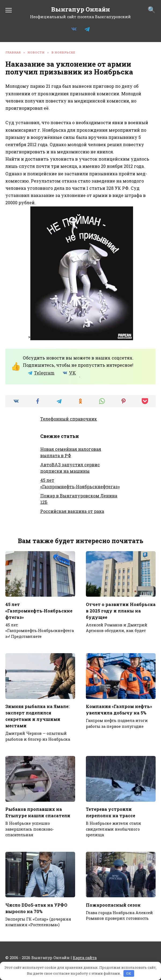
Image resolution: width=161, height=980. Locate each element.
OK (129, 973)
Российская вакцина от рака (72, 511)
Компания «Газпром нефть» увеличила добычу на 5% (119, 710)
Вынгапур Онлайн (81, 9)
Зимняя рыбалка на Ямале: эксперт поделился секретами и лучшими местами (37, 716)
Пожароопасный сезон (113, 905)
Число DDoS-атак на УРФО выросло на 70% (36, 908)
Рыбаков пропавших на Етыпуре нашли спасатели (38, 812)
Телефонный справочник (69, 419)
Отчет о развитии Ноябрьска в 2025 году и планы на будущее (121, 610)
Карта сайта (85, 958)
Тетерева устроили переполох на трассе (111, 812)
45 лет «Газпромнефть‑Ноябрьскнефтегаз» (39, 610)
